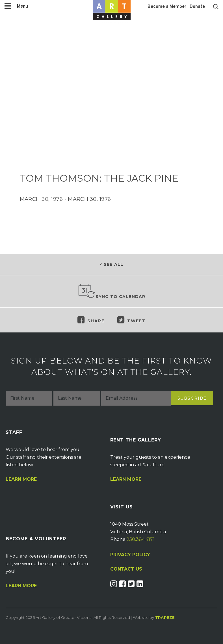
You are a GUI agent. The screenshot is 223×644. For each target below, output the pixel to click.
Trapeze (165, 617)
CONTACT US (126, 569)
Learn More (21, 479)
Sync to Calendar (112, 291)
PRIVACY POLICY (130, 555)
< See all (111, 264)
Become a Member (167, 7)
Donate (197, 7)
